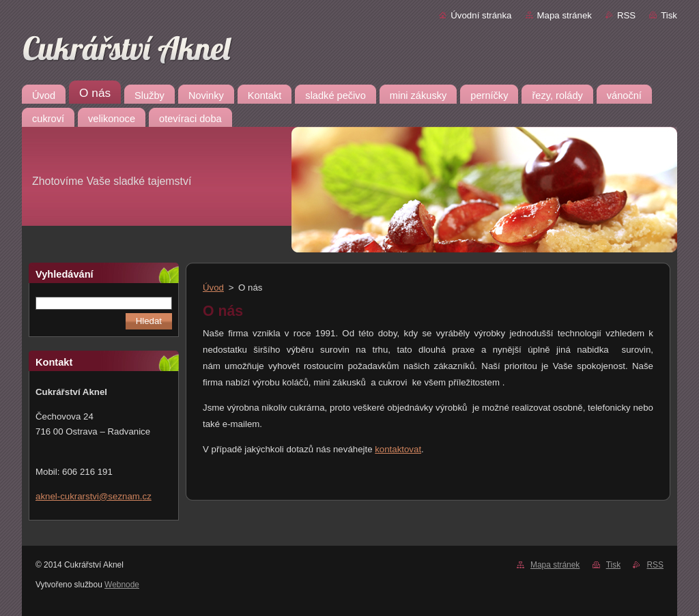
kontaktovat (398, 449)
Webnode (122, 585)
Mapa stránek (565, 15)
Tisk (669, 15)
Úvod (213, 288)
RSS (626, 15)
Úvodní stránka (481, 15)
